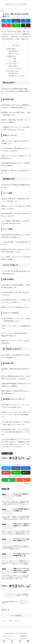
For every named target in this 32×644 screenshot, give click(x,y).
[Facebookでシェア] (16, 21)
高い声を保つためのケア (14, 71)
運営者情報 (23, 636)
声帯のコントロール (14, 54)
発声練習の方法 (12, 56)
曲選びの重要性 (13, 66)
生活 (10, 453)
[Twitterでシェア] (6, 21)
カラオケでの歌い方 (13, 64)
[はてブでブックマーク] (26, 21)
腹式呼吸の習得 (13, 51)
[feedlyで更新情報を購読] (9, 480)
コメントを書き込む (16, 615)
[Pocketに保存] (6, 25)
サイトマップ (23, 639)
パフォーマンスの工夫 (15, 69)
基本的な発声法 (12, 49)
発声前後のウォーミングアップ (17, 76)
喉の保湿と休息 (13, 73)
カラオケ (5, 453)
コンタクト (9, 639)
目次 (14, 45)
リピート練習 (12, 61)
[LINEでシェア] (16, 25)
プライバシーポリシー (9, 636)
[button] (26, 25)
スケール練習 (12, 59)
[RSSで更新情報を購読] (23, 480)
